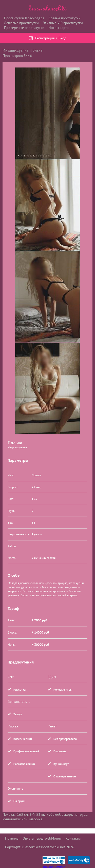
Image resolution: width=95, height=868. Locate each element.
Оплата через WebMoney (42, 838)
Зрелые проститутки (64, 18)
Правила (12, 838)
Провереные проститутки (24, 28)
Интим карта (59, 28)
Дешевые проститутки (21, 23)
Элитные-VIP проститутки (63, 23)
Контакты (73, 838)
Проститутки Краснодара (24, 18)
